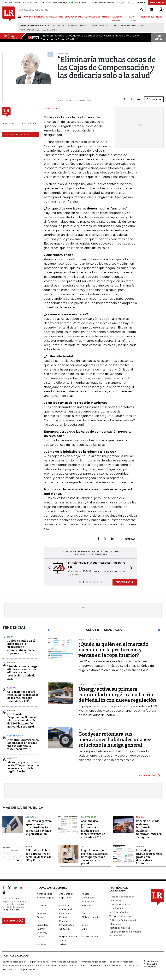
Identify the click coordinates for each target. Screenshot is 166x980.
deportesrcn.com (30, 969)
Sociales (41, 944)
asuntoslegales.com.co (15, 962)
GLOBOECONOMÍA (74, 17)
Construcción (58, 26)
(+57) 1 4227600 (11, 910)
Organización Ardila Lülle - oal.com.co (152, 964)
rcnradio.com (95, 966)
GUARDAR (154, 99)
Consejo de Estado (30, 30)
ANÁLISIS (106, 17)
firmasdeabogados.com (94, 962)
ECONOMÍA (40, 17)
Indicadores (43, 925)
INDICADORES (148, 17)
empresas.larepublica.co (64, 962)
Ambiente (12, 758)
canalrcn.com (77, 966)
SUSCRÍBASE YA (125, 582)
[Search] (142, 10)
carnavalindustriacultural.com (52, 966)
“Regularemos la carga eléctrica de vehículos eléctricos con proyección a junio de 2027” (22, 673)
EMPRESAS (52, 17)
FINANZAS (28, 17)
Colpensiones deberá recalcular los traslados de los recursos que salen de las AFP (23, 696)
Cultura (85, 847)
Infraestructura (67, 925)
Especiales (65, 913)
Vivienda (73, 26)
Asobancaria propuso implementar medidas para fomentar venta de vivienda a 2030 (93, 829)
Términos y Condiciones (122, 916)
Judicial (140, 817)
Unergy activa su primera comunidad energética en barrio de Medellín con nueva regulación (117, 695)
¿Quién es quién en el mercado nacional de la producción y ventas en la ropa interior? (113, 650)
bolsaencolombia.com (122, 962)
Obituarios (65, 929)
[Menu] (20, 17)
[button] (48, 568)
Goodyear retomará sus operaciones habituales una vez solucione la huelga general (115, 740)
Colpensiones (50, 30)
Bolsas (29, 847)
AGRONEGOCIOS (92, 17)
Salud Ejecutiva (90, 937)
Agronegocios (44, 894)
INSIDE (159, 17)
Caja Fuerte (65, 898)
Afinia (114, 26)
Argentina (31, 817)
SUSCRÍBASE (157, 2)
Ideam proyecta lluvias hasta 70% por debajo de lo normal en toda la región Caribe (23, 767)
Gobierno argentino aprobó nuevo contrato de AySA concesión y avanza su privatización (39, 828)
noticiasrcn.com (114, 966)
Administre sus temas (17, 135)
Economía (87, 905)
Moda (10, 637)
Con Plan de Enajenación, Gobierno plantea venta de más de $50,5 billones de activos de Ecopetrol (22, 720)
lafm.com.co (132, 966)
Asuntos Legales (45, 898)
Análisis (85, 894)
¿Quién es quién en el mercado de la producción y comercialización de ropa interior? (21, 647)
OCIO (61, 17)
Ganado (143, 26)
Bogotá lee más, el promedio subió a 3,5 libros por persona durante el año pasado (94, 857)
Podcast (41, 937)
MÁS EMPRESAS (147, 775)
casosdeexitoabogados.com (18, 966)
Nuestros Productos (120, 904)
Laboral (12, 688)
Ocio (84, 929)
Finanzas (41, 917)
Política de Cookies (120, 928)
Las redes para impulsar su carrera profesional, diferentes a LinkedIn (149, 857)
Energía (104, 26)
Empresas (42, 913)
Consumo (42, 905)
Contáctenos (116, 908)
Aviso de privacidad (120, 912)
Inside (85, 925)
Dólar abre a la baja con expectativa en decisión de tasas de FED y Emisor (39, 855)
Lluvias (84, 26)
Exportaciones (128, 26)
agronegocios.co (39, 962)
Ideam (94, 26)
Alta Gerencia (66, 894)
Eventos (86, 913)
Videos (63, 944)
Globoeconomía (90, 917)
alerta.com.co (10, 969)
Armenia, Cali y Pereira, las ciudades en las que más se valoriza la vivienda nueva (23, 744)
